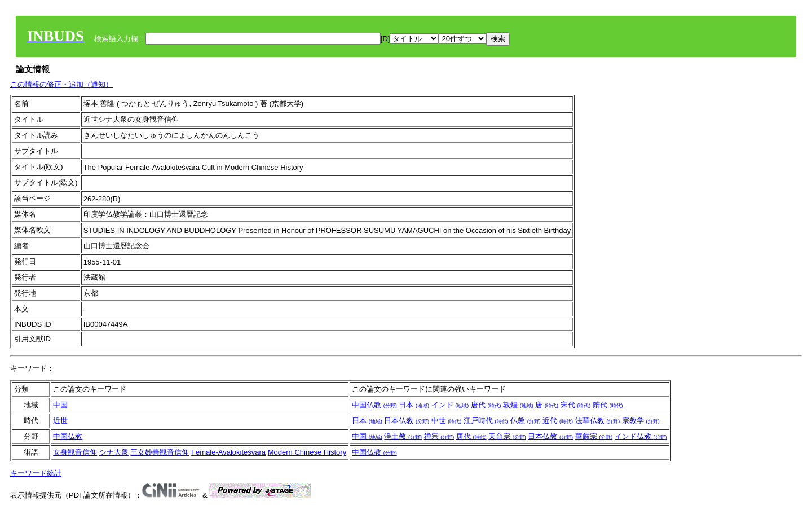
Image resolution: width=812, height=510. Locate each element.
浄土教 (403, 436)
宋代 (576, 405)
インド (450, 405)
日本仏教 (407, 421)
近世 (60, 421)
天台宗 (507, 436)
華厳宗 (594, 436)
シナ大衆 (114, 452)
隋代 (608, 405)
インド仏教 (641, 436)
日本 (414, 405)
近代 (558, 421)
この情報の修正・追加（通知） (61, 84)
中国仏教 (374, 405)
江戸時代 (486, 421)
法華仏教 (598, 421)
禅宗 (439, 436)
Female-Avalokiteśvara (228, 452)
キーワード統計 (36, 473)
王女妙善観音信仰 (160, 452)
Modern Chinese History (307, 452)
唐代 (486, 405)
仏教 (526, 421)
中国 (60, 405)
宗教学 (641, 421)
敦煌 (518, 405)
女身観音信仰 (75, 452)
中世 (447, 421)
